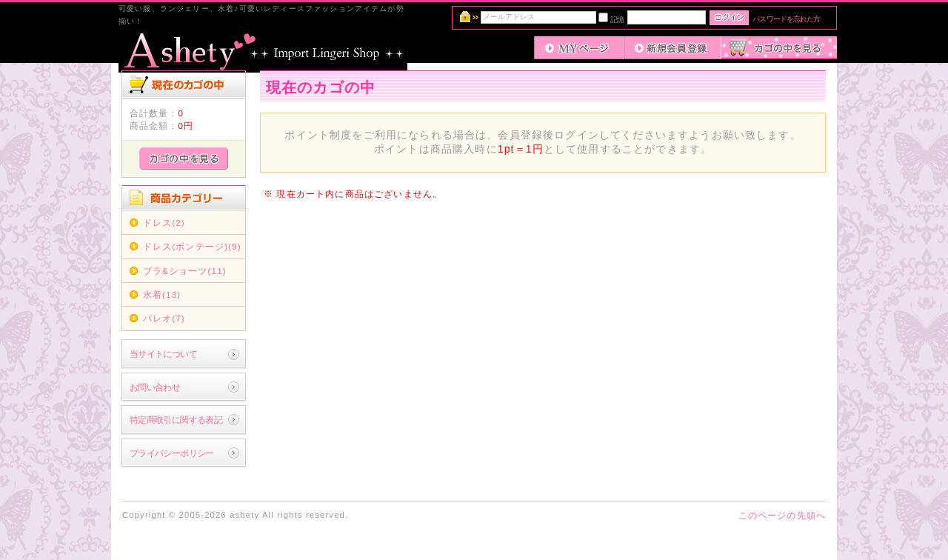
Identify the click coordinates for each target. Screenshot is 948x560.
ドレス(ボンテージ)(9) (192, 246)
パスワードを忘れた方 (786, 19)
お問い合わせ (155, 387)
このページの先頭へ (782, 515)
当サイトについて (163, 354)
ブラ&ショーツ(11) (185, 271)
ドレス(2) (164, 223)
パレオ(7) (164, 318)
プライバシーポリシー (172, 453)
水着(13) (162, 294)
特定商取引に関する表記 (176, 420)
